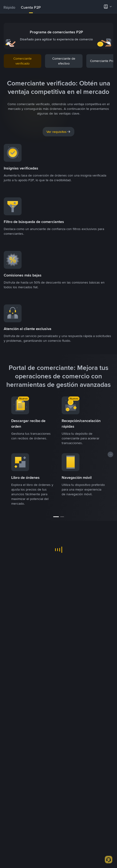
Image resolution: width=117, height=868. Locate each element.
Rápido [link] (9, 7)
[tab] (9, 8)
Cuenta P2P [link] (31, 7)
